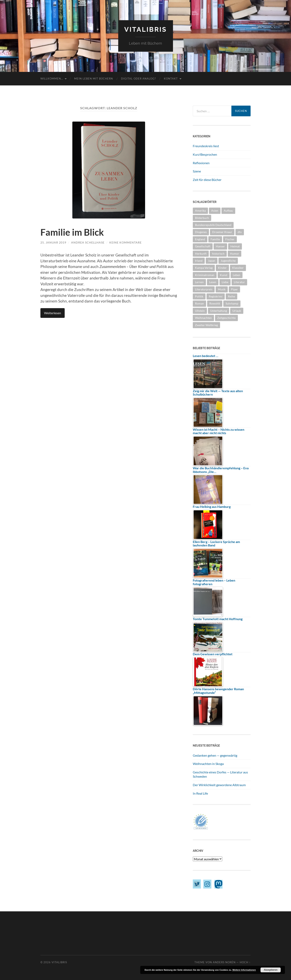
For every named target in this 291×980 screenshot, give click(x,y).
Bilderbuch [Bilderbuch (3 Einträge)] (202, 218)
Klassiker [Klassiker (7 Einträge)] (238, 268)
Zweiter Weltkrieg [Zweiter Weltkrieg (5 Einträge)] (206, 325)
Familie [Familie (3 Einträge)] (215, 239)
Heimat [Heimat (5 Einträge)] (235, 246)
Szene (197, 171)
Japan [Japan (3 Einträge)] (212, 261)
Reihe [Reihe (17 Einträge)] (231, 296)
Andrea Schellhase (88, 242)
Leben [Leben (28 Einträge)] (237, 275)
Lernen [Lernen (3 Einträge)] (199, 282)
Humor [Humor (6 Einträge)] (235, 254)
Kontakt (171, 79)
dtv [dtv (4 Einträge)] (240, 232)
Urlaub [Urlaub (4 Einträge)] (237, 311)
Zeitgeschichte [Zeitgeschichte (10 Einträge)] (226, 318)
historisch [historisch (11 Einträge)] (218, 254)
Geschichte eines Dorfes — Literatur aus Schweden (220, 774)
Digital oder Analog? (138, 79)
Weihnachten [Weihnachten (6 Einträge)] (203, 318)
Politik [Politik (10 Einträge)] (199, 296)
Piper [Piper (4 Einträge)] (234, 289)
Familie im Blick (72, 232)
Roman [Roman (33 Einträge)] (199, 303)
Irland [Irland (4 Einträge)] (199, 261)
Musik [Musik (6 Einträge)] (222, 289)
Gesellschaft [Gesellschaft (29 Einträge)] (203, 246)
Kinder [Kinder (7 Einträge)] (222, 268)
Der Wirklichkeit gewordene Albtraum (219, 785)
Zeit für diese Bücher (207, 180)
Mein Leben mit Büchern (94, 79)
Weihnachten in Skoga (208, 764)
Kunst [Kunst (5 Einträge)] (224, 275)
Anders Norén (224, 962)
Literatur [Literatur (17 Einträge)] (239, 282)
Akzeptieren (271, 970)
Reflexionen (201, 163)
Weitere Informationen (244, 970)
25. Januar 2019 (53, 242)
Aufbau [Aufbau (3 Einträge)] (228, 211)
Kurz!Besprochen (205, 154)
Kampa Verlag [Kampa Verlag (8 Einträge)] (204, 268)
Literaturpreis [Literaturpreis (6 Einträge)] (204, 289)
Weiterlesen (53, 313)
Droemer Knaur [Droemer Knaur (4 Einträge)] (222, 232)
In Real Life (200, 793)
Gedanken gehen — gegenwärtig (215, 755)
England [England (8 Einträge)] (200, 239)
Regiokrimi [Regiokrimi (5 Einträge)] (216, 296)
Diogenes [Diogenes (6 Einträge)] (201, 232)
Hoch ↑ (245, 962)
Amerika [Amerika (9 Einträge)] (200, 211)
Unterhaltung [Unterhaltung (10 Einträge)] (219, 311)
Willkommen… (52, 79)
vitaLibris (146, 29)
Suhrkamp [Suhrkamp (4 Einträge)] (232, 303)
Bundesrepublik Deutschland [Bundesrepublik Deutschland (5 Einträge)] (213, 225)
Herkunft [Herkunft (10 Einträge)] (201, 254)
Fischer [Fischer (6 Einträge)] (230, 239)
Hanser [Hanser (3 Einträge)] (220, 246)
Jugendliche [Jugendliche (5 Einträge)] (228, 261)
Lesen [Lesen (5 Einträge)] (213, 282)
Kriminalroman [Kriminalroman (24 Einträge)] (205, 275)
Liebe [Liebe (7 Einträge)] (225, 282)
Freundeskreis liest (206, 146)
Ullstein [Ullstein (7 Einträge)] (200, 311)
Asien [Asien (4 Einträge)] (215, 211)
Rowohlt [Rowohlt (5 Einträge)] (215, 303)
